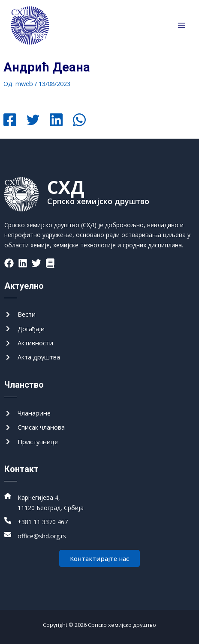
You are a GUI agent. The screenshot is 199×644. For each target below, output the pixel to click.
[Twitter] (33, 121)
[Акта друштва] (32, 357)
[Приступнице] (31, 442)
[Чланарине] (27, 413)
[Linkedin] (56, 121)
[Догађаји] (24, 329)
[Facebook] (10, 121)
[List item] (9, 263)
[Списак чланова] (35, 427)
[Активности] (29, 343)
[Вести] (20, 314)
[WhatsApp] (79, 121)
